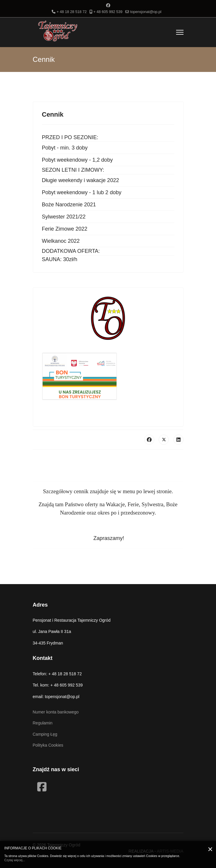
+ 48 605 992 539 (108, 12)
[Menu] (180, 32)
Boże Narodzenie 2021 (69, 205)
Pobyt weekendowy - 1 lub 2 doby (82, 192)
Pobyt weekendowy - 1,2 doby (77, 160)
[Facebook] (108, 5)
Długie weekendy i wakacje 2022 (81, 180)
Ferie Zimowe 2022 (65, 229)
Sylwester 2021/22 (64, 217)
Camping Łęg (45, 734)
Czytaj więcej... (15, 860)
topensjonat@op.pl (146, 12)
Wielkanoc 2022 (61, 241)
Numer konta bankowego (56, 712)
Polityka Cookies (48, 745)
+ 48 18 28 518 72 (72, 12)
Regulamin (43, 723)
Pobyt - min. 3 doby (65, 148)
